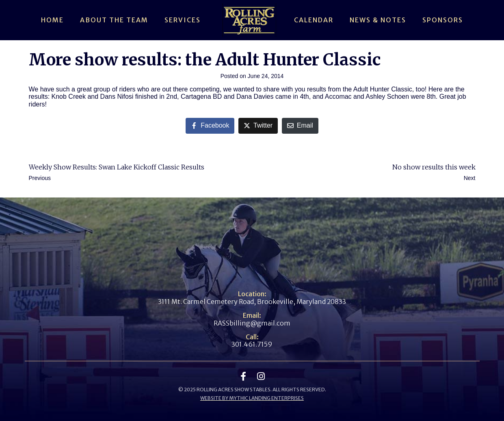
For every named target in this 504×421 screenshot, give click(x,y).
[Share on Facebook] (210, 126)
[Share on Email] (300, 126)
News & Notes (378, 20)
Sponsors (443, 20)
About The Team (114, 20)
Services (183, 20)
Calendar (314, 20)
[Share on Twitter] (258, 126)
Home (52, 20)
